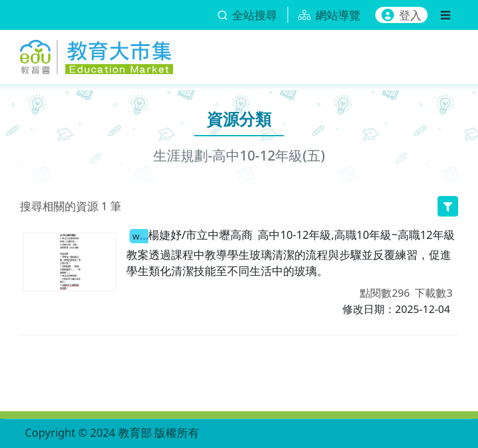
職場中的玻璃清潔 (139, 235)
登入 (401, 15)
